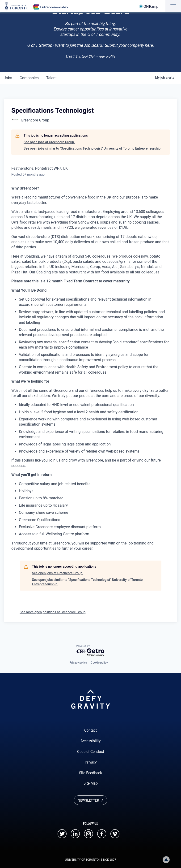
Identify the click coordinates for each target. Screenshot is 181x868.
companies (29, 78)
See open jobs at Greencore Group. (49, 142)
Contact (90, 730)
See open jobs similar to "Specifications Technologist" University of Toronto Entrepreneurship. (93, 148)
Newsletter (90, 800)
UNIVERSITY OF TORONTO (82, 859)
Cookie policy (99, 663)
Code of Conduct (91, 751)
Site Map (91, 783)
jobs (8, 78)
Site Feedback (90, 773)
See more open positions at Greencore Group (53, 612)
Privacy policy (78, 663)
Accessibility (90, 741)
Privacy (91, 762)
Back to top (167, 860)
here (149, 50)
